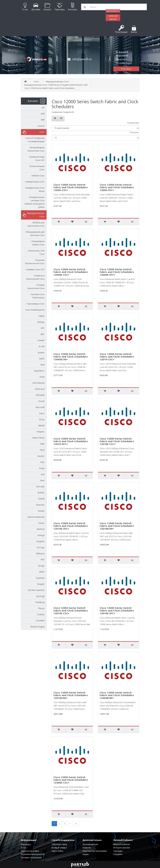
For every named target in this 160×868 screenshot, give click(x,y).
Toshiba (41, 614)
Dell (43, 114)
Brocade (41, 487)
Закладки (118, 851)
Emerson (40, 505)
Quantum (40, 578)
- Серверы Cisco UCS (34, 269)
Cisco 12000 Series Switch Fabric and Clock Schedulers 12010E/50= (117, 526)
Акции (86, 854)
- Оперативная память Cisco (37, 243)
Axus (42, 480)
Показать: (135, 132)
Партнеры (26, 844)
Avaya (42, 468)
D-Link (42, 346)
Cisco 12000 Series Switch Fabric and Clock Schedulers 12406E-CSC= (71, 780)
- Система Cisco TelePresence (36, 296)
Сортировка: (133, 123)
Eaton (42, 413)
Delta (42, 377)
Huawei (41, 340)
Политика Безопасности (33, 854)
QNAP (42, 572)
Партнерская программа (95, 851)
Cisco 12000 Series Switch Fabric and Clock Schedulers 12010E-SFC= (71, 526)
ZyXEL (42, 359)
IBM (43, 120)
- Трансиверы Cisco (34, 304)
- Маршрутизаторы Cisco (35, 215)
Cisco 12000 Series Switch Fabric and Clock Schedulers (49, 88)
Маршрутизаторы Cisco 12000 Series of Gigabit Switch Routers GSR (56, 85)
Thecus (41, 608)
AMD (42, 444)
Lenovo (41, 126)
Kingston (41, 541)
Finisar (42, 523)
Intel (43, 365)
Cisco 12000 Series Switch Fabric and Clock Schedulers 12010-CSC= (117, 357)
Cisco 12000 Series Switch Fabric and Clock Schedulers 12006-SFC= (117, 187)
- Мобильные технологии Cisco (36, 224)
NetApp (41, 322)
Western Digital (37, 627)
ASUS (42, 450)
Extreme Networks (36, 517)
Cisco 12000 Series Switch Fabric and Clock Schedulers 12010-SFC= (71, 441)
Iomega (41, 535)
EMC (43, 334)
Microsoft (40, 407)
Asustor (41, 456)
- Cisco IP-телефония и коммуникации (34, 140)
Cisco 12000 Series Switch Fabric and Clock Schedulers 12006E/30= (71, 357)
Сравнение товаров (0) (63, 112)
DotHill (41, 499)
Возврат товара (59, 848)
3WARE (41, 426)
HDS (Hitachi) (39, 383)
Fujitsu (42, 316)
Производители (90, 844)
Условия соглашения (31, 858)
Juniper (41, 352)
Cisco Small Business (35, 310)
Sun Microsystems (36, 590)
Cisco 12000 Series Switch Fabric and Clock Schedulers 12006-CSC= (71, 187)
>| (76, 824)
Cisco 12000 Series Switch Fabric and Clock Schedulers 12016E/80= (71, 695)
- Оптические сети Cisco (35, 252)
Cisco (36, 82)
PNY (43, 560)
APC (43, 328)
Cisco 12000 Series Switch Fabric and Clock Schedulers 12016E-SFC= (117, 611)
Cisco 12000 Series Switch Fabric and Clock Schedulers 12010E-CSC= (117, 441)
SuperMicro (39, 371)
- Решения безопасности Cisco (35, 262)
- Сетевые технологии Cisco (36, 287)
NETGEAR (40, 395)
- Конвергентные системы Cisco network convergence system (35, 202)
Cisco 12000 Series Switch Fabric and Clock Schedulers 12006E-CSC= (71, 272)
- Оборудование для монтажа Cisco (34, 234)
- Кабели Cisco (37, 176)
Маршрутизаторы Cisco (57, 82)
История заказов (122, 848)
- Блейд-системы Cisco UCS (36, 158)
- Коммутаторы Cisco (34, 182)
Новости (87, 848)
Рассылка (118, 854)
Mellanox (40, 554)
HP (43, 108)
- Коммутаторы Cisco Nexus (34, 189)
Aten (42, 462)
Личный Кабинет (122, 844)
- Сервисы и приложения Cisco (35, 277)
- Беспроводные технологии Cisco (36, 149)
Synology (40, 596)
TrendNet (40, 621)
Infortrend (40, 389)
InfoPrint (41, 529)
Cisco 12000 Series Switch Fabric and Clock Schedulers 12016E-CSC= (71, 611)
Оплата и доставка (30, 851)
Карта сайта (57, 851)
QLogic (41, 566)
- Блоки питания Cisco (36, 168)
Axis (43, 474)
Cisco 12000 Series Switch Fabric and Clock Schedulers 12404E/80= (117, 695)
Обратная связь (59, 844)
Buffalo (41, 493)
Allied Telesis (38, 438)
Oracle (41, 401)
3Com (42, 420)
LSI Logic (41, 547)
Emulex (41, 511)
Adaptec (41, 432)
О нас (24, 848)
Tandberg (40, 602)
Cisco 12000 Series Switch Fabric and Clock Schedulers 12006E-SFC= (117, 272)
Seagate (41, 584)
